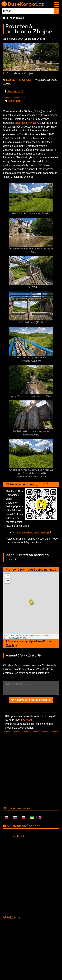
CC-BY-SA (21, 638)
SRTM (37, 635)
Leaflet (7, 635)
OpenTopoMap (10, 638)
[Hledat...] (28, 11)
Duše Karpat (17, 836)
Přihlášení (17, 18)
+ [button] (8, 576)
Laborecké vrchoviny (27, 123)
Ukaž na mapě (15, 91)
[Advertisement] (30, 767)
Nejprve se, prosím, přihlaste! (31, 700)
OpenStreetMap (27, 635)
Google (10, 645)
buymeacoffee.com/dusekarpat (33, 532)
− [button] (8, 581)
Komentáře (14, 101)
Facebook (27, 720)
